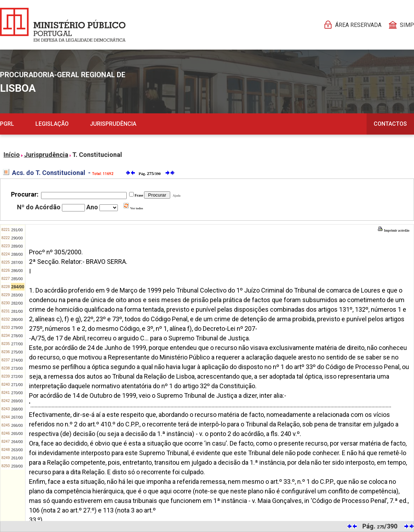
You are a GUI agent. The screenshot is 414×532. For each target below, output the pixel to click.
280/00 (17, 319)
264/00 (17, 442)
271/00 (17, 385)
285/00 (17, 279)
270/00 (17, 393)
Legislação (52, 124)
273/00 (17, 368)
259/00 (17, 466)
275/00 (17, 352)
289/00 (17, 246)
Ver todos (133, 208)
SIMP (407, 25)
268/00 (17, 409)
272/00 (17, 377)
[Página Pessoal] (63, 25)
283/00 (17, 295)
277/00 (17, 344)
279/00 (17, 328)
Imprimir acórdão (393, 231)
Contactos (390, 124)
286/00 (17, 271)
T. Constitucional (97, 155)
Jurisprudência (113, 124)
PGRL (7, 124)
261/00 (17, 458)
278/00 (17, 336)
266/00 (17, 425)
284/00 (18, 287)
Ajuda (176, 196)
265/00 (17, 434)
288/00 (17, 254)
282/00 (17, 303)
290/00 (17, 238)
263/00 (17, 450)
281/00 (17, 311)
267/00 (17, 417)
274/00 (17, 360)
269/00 (17, 401)
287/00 (17, 262)
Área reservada (358, 25)
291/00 (17, 230)
